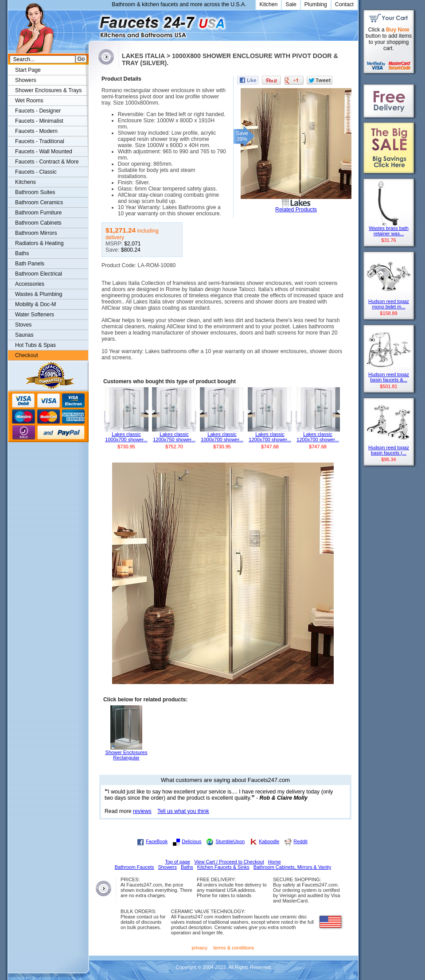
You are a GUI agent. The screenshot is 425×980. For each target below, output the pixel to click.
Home (275, 862)
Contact (344, 4)
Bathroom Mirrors (36, 233)
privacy (200, 948)
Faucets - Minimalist (39, 121)
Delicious (191, 841)
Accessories (30, 284)
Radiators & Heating (39, 243)
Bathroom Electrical (39, 274)
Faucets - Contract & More (47, 162)
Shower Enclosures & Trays (48, 90)
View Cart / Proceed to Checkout (229, 862)
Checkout (27, 355)
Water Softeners (35, 315)
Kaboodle (269, 841)
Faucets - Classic (36, 172)
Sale (291, 4)
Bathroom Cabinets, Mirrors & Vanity (292, 867)
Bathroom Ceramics (39, 202)
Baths (22, 253)
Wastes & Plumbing (39, 294)
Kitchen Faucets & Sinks (223, 867)
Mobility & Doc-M (35, 304)
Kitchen (269, 4)
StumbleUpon (230, 841)
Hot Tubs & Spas (35, 345)
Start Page (28, 70)
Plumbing (316, 4)
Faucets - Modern (36, 131)
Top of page (177, 862)
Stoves (23, 325)
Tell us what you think (183, 811)
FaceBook (157, 841)
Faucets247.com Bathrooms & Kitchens (93, 24)
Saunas (24, 335)
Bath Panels (30, 264)
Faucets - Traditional (40, 141)
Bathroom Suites (35, 192)
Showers (26, 80)
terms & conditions (234, 948)
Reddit (300, 841)
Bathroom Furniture (38, 213)
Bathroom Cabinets (38, 223)
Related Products (296, 210)
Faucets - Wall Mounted (44, 152)
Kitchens (25, 182)
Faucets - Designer (38, 111)
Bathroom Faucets (135, 867)
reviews (142, 811)
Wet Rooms (29, 101)
